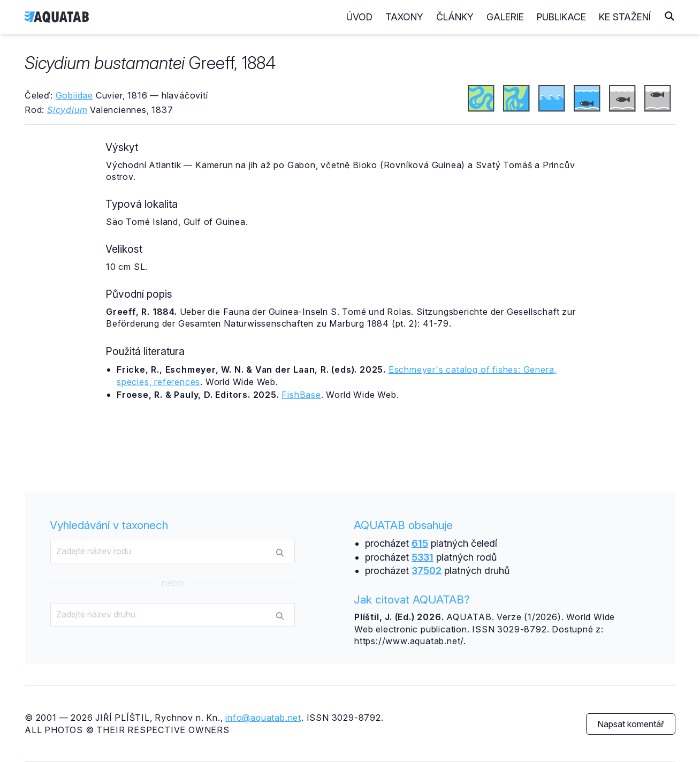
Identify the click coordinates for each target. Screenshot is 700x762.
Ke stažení (625, 17)
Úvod (359, 17)
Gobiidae (74, 95)
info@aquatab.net (263, 718)
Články (455, 17)
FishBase (301, 395)
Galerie (505, 17)
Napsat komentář (631, 724)
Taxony (404, 17)
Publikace (561, 17)
